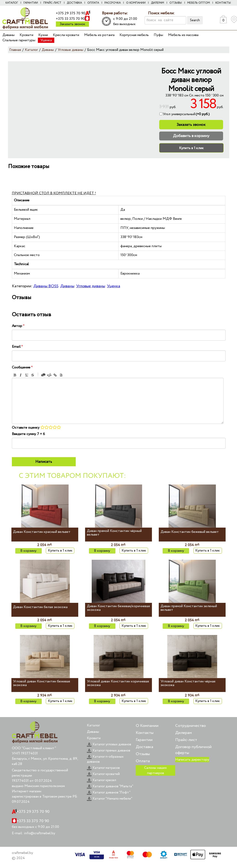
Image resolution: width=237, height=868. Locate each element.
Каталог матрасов (103, 768)
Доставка (74, 3)
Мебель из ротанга (99, 35)
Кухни (43, 35)
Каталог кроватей (103, 774)
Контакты (223, 3)
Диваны (9, 35)
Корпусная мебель (134, 35)
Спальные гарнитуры (19, 40)
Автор (18, 326)
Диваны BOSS (46, 286)
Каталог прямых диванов (109, 751)
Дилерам (158, 3)
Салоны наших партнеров (155, 770)
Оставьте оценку (26, 428)
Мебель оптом (199, 3)
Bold (15, 375)
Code (49, 375)
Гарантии (31, 3)
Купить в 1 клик (191, 148)
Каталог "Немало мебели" (110, 799)
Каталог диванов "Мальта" (110, 786)
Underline (27, 375)
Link (55, 375)
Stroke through (33, 375)
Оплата (93, 3)
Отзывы (176, 3)
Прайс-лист (52, 3)
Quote (43, 375)
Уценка (46, 40)
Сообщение (22, 367)
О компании (136, 3)
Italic (21, 375)
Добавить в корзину (191, 136)
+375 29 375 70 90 (71, 13)
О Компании (147, 726)
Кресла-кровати (66, 35)
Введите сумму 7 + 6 (28, 434)
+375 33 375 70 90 (70, 19)
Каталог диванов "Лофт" (109, 793)
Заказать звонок (72, 24)
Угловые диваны (91, 286)
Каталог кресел (102, 780)
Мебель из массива (183, 35)
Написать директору (192, 760)
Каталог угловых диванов (109, 744)
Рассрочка (113, 3)
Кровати (26, 35)
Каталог (12, 3)
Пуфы (158, 35)
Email (17, 347)
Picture (61, 375)
